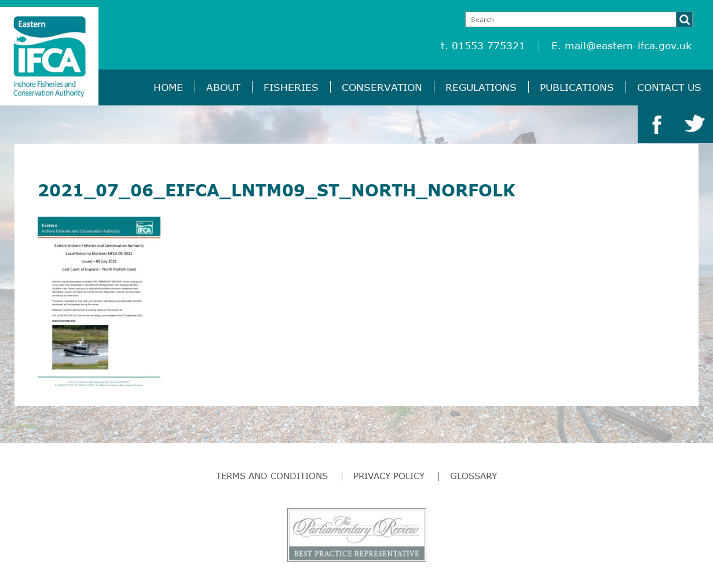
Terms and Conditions (272, 476)
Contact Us (669, 87)
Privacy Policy (389, 476)
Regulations (481, 87)
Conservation (382, 87)
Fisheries (291, 87)
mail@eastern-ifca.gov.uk (628, 45)
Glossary (473, 476)
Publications (577, 87)
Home (168, 87)
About (223, 87)
